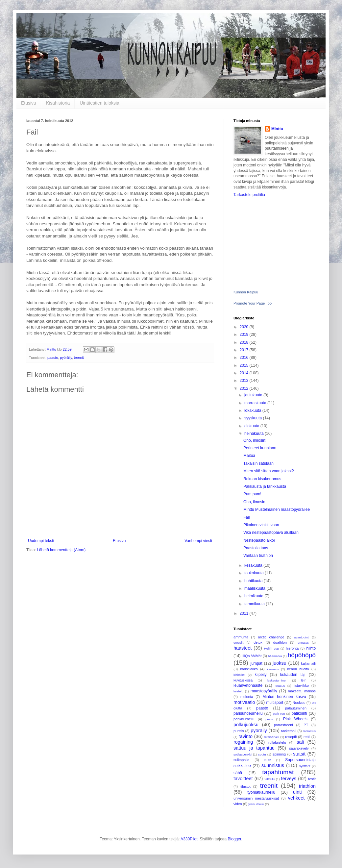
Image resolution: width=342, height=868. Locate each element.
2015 (245, 365)
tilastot (245, 786)
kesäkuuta (254, 565)
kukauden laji (293, 675)
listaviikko (301, 685)
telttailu (270, 779)
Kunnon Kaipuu (246, 292)
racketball (289, 731)
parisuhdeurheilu (248, 713)
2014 (245, 373)
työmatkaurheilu (262, 792)
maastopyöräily (264, 691)
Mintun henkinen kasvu (284, 697)
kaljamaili (308, 663)
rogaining (243, 742)
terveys (289, 779)
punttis (239, 731)
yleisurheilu (256, 804)
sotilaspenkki (243, 754)
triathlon (307, 786)
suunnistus (273, 765)
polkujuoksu (246, 725)
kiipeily (261, 675)
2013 (245, 381)
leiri (304, 680)
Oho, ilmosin (254, 502)
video (238, 804)
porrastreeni (283, 725)
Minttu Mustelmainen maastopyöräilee (277, 509)
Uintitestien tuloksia (99, 103)
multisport (275, 703)
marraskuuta (256, 403)
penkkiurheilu (244, 719)
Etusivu (29, 103)
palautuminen (296, 708)
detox (258, 642)
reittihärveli (272, 737)
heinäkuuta (255, 434)
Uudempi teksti (41, 541)
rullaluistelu (277, 742)
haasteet (243, 648)
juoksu (280, 663)
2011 (245, 613)
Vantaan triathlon (258, 556)
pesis (269, 719)
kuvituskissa (243, 680)
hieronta (292, 648)
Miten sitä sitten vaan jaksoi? (269, 471)
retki (307, 737)
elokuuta (252, 426)
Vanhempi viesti (198, 541)
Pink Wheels (295, 719)
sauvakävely (299, 748)
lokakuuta (253, 410)
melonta (247, 697)
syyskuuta (254, 418)
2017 (245, 350)
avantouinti (302, 637)
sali (300, 742)
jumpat (256, 663)
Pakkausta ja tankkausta (265, 486)
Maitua (249, 456)
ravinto (245, 736)
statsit (299, 754)
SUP (268, 760)
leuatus (280, 686)
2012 (245, 388)
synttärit (305, 766)
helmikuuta (254, 596)
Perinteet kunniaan (260, 448)
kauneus (273, 669)
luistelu (238, 691)
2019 (245, 335)
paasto (53, 358)
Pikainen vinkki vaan (261, 525)
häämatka (275, 656)
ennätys (303, 643)
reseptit (291, 737)
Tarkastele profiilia (249, 195)
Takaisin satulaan (258, 463)
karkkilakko (249, 669)
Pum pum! (252, 494)
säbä (238, 773)
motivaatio (244, 702)
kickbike (239, 675)
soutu (262, 754)
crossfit (238, 643)
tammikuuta (255, 604)
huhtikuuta (254, 581)
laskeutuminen (277, 680)
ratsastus (309, 731)
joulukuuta (254, 395)
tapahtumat (278, 772)
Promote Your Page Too (253, 303)
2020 (245, 327)
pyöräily (66, 358)
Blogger (235, 839)
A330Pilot (189, 839)
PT (306, 725)
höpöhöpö (302, 655)
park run (279, 714)
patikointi (299, 713)
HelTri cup (271, 648)
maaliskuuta (255, 588)
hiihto (311, 648)
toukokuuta (255, 573)
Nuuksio (299, 703)
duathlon (280, 642)
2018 (245, 342)
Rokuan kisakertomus (262, 479)
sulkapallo (241, 760)
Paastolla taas (256, 548)
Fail (246, 517)
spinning (279, 754)
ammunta (241, 637)
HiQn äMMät (252, 656)
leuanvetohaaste (248, 685)
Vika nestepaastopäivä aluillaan (271, 533)
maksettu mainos (302, 691)
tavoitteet (243, 779)
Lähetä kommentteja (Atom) (61, 550)
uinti (297, 792)
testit (312, 779)
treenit (79, 358)
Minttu (277, 129)
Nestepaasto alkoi (259, 540)
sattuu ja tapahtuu (254, 748)
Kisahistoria (58, 103)
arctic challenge (271, 637)
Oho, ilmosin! (255, 440)
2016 (245, 358)
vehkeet (296, 798)
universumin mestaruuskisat (256, 798)
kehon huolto (298, 669)
